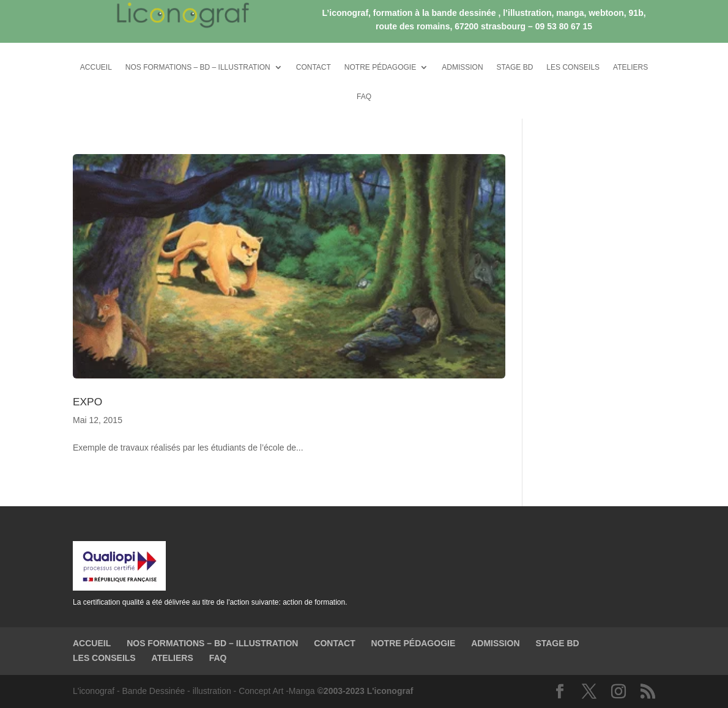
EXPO (87, 402)
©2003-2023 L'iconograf (366, 691)
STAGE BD (515, 67)
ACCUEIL (96, 67)
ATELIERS (630, 67)
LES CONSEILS (573, 67)
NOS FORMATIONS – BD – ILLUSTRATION (198, 67)
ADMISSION (462, 67)
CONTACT (314, 67)
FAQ (364, 97)
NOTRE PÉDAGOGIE (380, 67)
